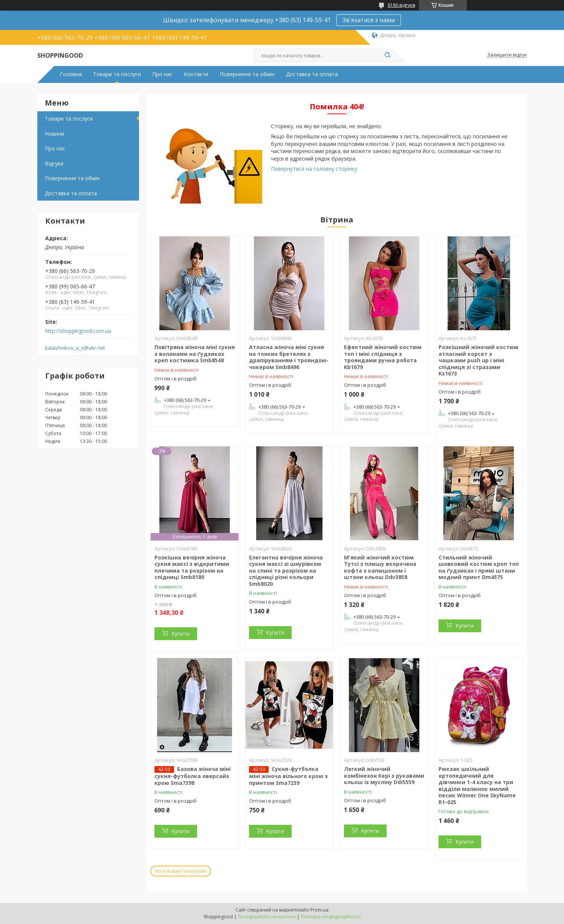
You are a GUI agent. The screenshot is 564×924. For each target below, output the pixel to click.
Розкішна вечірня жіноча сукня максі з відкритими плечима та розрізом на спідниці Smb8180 (192, 567)
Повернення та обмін (247, 74)
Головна (71, 74)
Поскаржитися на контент (267, 917)
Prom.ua (319, 910)
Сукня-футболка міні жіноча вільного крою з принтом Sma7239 (288, 776)
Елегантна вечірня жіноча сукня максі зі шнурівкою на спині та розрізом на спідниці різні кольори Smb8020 (286, 571)
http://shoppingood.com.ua (78, 331)
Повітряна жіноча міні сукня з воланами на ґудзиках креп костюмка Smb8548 (195, 354)
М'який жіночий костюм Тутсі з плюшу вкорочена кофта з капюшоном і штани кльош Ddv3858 (380, 567)
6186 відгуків (401, 5)
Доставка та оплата (312, 74)
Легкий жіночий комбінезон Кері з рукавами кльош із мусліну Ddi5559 (384, 775)
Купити (180, 634)
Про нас (162, 74)
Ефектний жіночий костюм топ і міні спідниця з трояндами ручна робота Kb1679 (383, 357)
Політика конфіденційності (331, 917)
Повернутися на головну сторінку (314, 169)
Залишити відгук (507, 55)
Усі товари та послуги (181, 871)
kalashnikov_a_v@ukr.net (75, 348)
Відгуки (54, 163)
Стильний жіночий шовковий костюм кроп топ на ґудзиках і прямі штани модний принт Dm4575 (479, 567)
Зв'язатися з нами (369, 20)
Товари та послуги (117, 74)
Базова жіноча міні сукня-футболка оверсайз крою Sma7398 (193, 776)
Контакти (196, 74)
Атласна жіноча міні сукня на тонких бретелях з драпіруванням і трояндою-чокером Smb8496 (289, 357)
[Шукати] (388, 55)
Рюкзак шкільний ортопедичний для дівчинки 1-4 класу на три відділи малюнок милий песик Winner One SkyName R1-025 (477, 785)
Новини (54, 134)
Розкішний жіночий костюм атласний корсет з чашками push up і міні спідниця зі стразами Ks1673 (478, 360)
